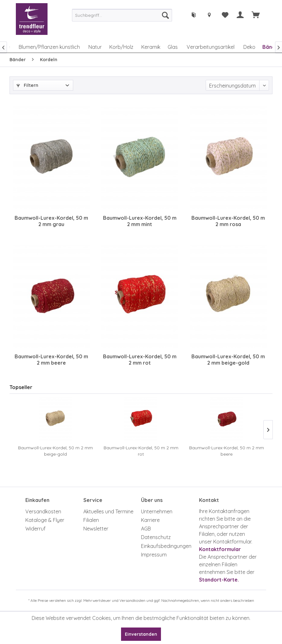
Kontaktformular (220, 549)
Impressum (154, 555)
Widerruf (35, 529)
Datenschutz (156, 537)
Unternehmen (157, 511)
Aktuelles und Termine (108, 511)
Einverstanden (141, 634)
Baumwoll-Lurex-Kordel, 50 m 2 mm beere (51, 360)
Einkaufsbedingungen (166, 546)
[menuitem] (122, 15)
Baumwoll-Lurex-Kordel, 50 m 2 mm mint (140, 221)
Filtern (27, 85)
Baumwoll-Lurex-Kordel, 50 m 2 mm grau (51, 221)
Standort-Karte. (219, 580)
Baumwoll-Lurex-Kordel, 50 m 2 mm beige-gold (228, 360)
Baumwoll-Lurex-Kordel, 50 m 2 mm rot (140, 360)
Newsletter (96, 529)
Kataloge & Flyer (45, 520)
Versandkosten (43, 511)
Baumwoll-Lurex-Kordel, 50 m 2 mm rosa (228, 221)
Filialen (91, 520)
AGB (146, 529)
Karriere (150, 520)
